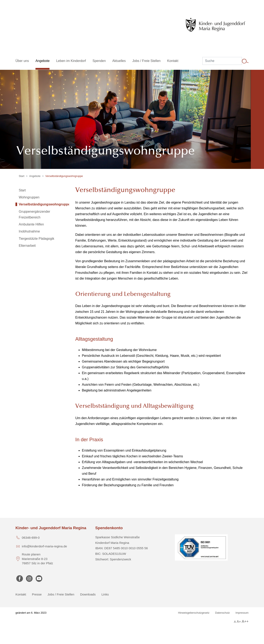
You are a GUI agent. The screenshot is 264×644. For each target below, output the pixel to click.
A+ (239, 622)
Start (22, 176)
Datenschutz (222, 613)
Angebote (35, 176)
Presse (37, 594)
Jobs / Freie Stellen (61, 594)
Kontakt (21, 594)
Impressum (242, 613)
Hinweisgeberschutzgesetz (194, 613)
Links (105, 594)
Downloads (88, 594)
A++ (245, 621)
